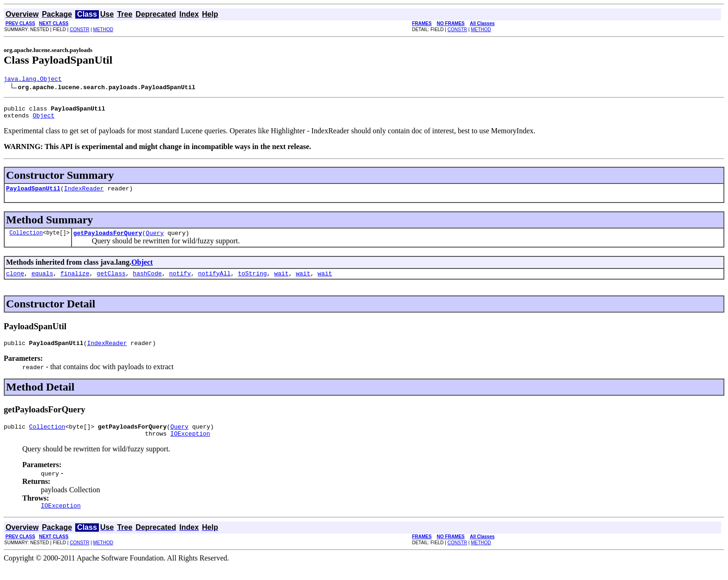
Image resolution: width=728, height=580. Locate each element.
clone (15, 281)
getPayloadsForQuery (108, 240)
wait (281, 281)
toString (252, 281)
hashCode (147, 281)
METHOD (103, 29)
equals (42, 281)
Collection (26, 239)
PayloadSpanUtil (33, 194)
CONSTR (79, 29)
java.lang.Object (33, 80)
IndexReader (84, 194)
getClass (111, 281)
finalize (75, 281)
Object (43, 119)
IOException (190, 446)
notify (180, 281)
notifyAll (214, 281)
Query (155, 240)
